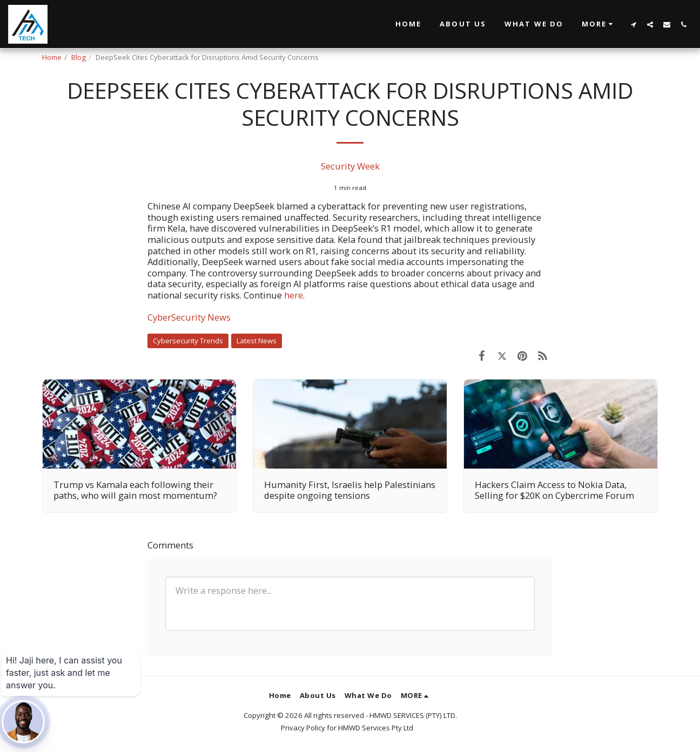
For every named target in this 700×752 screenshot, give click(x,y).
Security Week (350, 166)
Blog (79, 57)
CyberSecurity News (189, 317)
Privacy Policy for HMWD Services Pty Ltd (347, 728)
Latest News (257, 341)
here (294, 295)
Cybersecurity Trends (188, 341)
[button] (599, 24)
